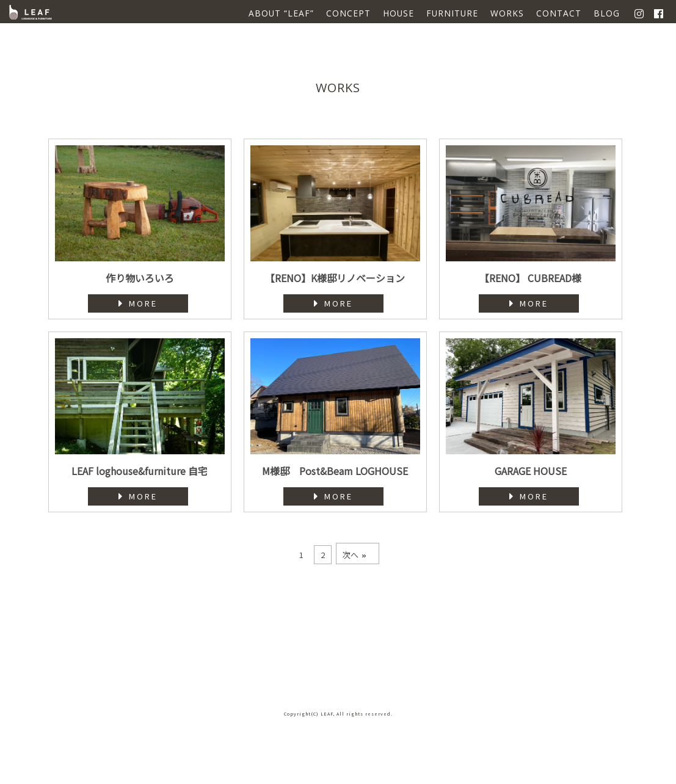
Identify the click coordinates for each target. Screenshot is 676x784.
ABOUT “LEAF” (281, 13)
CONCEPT (348, 13)
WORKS (507, 13)
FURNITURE (452, 13)
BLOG (607, 13)
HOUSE (398, 13)
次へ (354, 555)
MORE (138, 303)
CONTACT (559, 13)
